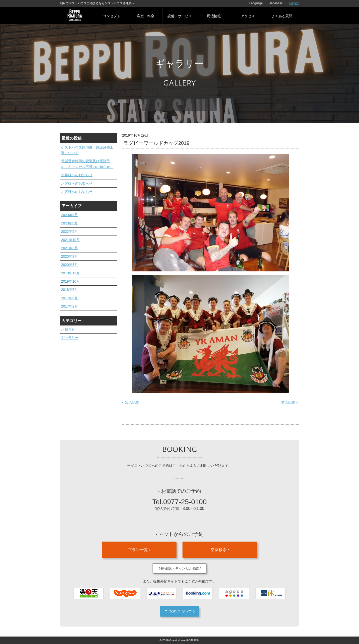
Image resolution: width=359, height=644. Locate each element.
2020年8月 (69, 265)
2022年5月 (69, 232)
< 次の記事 (131, 402)
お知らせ (68, 329)
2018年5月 (69, 290)
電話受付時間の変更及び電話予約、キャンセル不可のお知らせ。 (87, 164)
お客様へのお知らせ (77, 175)
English (294, 3)
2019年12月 (70, 273)
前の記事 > (290, 402)
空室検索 (220, 550)
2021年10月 (70, 240)
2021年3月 (69, 248)
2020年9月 (69, 256)
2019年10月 (70, 281)
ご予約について (179, 611)
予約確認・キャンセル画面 (180, 568)
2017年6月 (69, 298)
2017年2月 (69, 306)
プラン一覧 (139, 550)
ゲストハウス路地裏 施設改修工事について (87, 150)
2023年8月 (69, 215)
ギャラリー (70, 338)
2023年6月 (69, 223)
